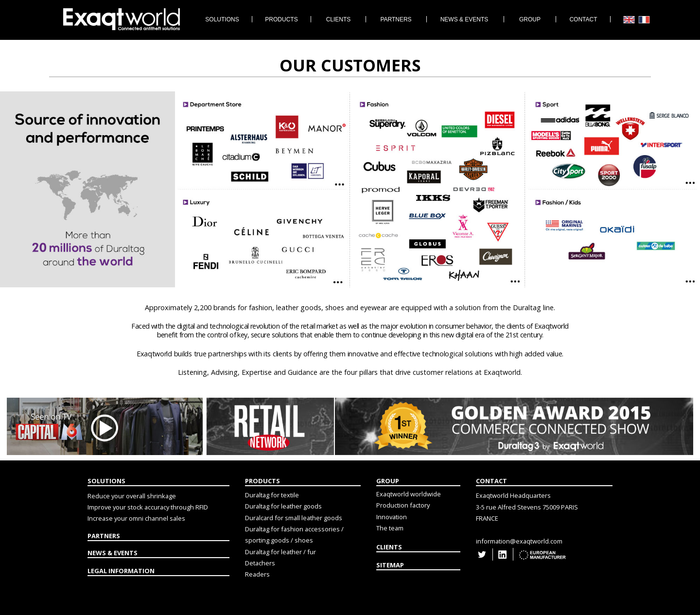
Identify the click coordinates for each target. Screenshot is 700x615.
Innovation (392, 517)
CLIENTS (389, 547)
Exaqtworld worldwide (409, 494)
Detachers (260, 563)
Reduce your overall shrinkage (132, 496)
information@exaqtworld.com (519, 541)
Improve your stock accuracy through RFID (148, 507)
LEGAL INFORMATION (121, 571)
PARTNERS (104, 536)
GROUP (388, 481)
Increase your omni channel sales (136, 518)
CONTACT (491, 481)
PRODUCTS (262, 481)
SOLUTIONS (106, 481)
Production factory (403, 505)
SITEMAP (390, 565)
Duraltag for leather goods (283, 506)
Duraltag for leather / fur (280, 552)
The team (390, 528)
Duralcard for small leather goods (294, 518)
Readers (257, 574)
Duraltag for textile (272, 495)
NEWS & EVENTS (113, 553)
